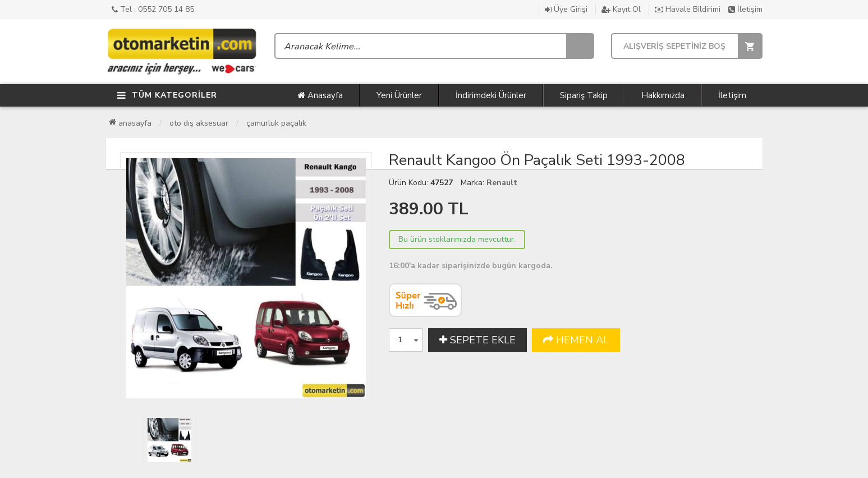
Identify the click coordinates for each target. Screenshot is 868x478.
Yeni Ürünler (399, 95)
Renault (502, 183)
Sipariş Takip (584, 95)
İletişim (745, 9)
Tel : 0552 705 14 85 (153, 9)
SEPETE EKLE (477, 340)
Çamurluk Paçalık (276, 123)
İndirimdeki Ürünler (491, 95)
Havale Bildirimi (688, 9)
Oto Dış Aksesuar (199, 123)
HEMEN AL (576, 340)
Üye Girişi (566, 9)
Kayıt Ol (621, 9)
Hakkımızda (663, 95)
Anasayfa (320, 95)
